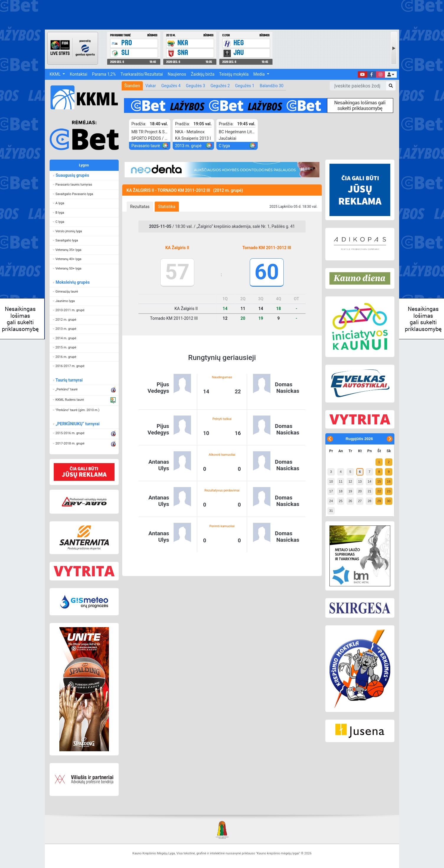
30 (389, 501)
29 (379, 501)
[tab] (140, 207)
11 (341, 481)
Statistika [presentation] (167, 207)
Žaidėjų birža (203, 74)
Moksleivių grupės (72, 282)
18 (341, 491)
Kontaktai (78, 74)
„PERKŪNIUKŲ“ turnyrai (77, 424)
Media (259, 74)
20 (360, 491)
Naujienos (177, 74)
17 (331, 491)
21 (369, 491)
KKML (56, 74)
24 (331, 501)
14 (369, 481)
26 (350, 501)
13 (360, 481)
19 (350, 491)
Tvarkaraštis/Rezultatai (142, 74)
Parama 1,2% (104, 74)
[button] (391, 74)
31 (331, 511)
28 (369, 501)
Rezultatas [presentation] (140, 207)
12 (350, 481)
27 (360, 501)
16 (389, 481)
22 (379, 491)
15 (379, 481)
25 (341, 501)
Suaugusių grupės (72, 175)
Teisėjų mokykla (234, 74)
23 (389, 491)
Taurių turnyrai (69, 380)
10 (331, 481)
